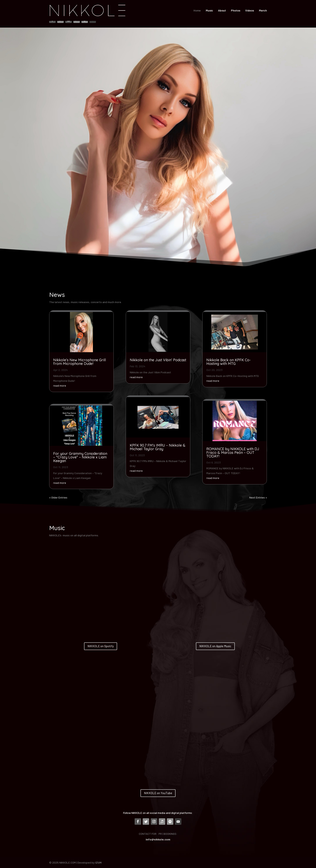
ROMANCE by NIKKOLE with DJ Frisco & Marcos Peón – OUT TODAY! (233, 453)
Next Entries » (258, 497)
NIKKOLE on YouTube (158, 793)
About (222, 11)
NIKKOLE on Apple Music (215, 646)
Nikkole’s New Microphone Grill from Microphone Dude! (80, 362)
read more (60, 385)
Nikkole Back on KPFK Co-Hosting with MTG (229, 362)
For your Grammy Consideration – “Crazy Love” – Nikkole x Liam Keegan (80, 457)
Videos (250, 11)
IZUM (98, 862)
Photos (236, 11)
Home (197, 11)
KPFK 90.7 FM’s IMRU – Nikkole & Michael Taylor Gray (158, 447)
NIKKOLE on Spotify (101, 646)
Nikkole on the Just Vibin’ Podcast (158, 360)
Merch (263, 11)
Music (209, 11)
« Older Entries (58, 497)
